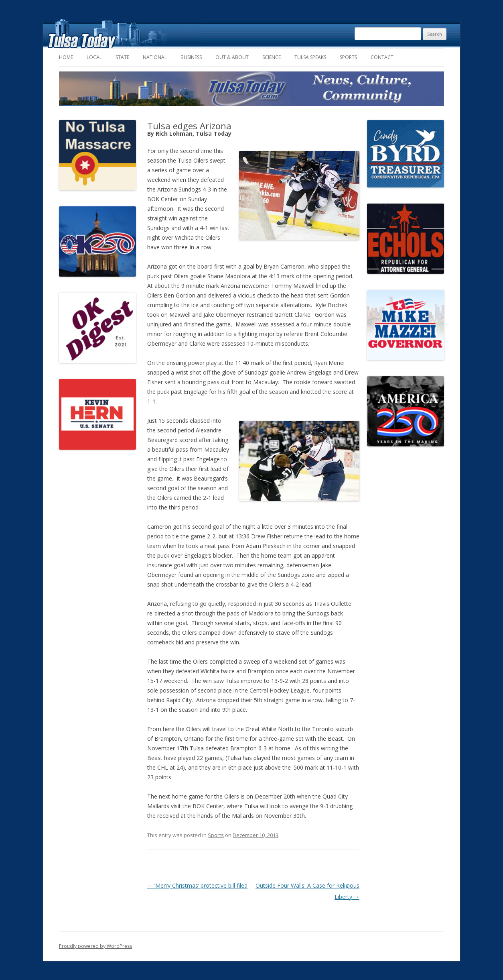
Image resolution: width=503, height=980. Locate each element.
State (122, 57)
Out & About (232, 57)
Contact (382, 57)
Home (66, 57)
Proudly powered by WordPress (95, 946)
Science (272, 57)
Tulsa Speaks (310, 57)
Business (191, 57)
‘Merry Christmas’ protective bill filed (197, 885)
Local (94, 57)
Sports (348, 57)
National (155, 57)
